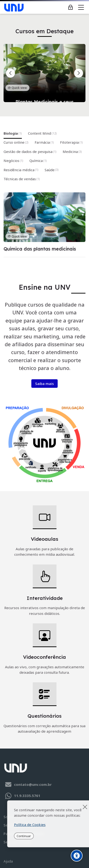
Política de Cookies (30, 825)
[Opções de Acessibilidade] (77, 856)
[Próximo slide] (79, 73)
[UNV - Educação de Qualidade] (14, 8)
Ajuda (8, 861)
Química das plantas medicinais (40, 249)
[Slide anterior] (10, 73)
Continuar (24, 836)
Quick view (17, 88)
